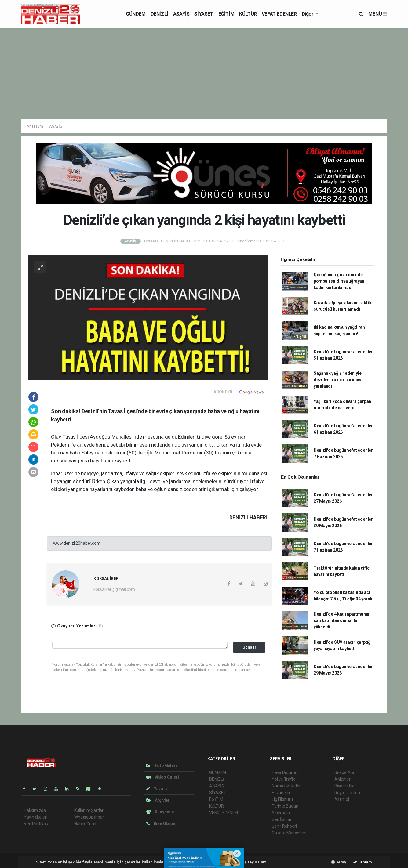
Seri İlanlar (282, 819)
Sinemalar (281, 813)
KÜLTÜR (248, 14)
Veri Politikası (36, 824)
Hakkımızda (35, 810)
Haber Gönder (87, 824)
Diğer (308, 14)
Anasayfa (35, 126)
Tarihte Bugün (285, 806)
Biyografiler (345, 786)
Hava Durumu (285, 772)
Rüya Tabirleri (347, 793)
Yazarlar (158, 789)
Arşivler (158, 800)
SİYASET (204, 14)
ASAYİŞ (181, 14)
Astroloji (342, 799)
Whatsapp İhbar (89, 817)
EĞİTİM (226, 14)
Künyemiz (160, 812)
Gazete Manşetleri (289, 833)
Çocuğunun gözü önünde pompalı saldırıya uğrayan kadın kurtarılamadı (339, 281)
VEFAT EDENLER (279, 14)
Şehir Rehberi (284, 826)
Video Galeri (162, 777)
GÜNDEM (136, 14)
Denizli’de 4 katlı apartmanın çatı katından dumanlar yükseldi (341, 620)
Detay (339, 862)
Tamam (362, 862)
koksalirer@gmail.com (114, 589)
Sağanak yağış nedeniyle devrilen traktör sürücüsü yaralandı (339, 380)
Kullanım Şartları (89, 810)
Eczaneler (281, 793)
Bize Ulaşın (161, 823)
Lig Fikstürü (282, 799)
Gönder (249, 647)
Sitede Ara (344, 772)
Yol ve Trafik (283, 779)
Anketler (342, 779)
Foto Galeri (162, 765)
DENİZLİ (159, 14)
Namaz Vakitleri (287, 786)
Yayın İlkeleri (35, 817)
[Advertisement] (204, 74)
